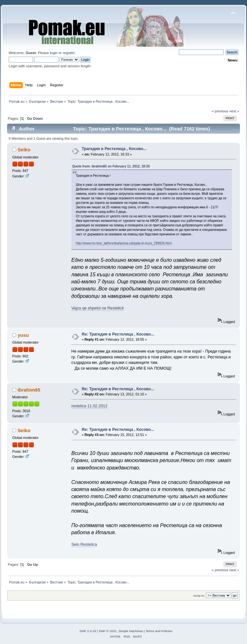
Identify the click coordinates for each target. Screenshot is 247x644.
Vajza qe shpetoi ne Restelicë (98, 308)
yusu (23, 335)
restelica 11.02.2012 (89, 406)
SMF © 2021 (108, 631)
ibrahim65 (29, 390)
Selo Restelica (84, 545)
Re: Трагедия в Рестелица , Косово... (118, 334)
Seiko (24, 150)
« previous (220, 111)
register (69, 53)
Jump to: (199, 596)
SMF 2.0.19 (88, 631)
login (54, 53)
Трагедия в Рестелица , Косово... (114, 149)
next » (234, 111)
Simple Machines (131, 631)
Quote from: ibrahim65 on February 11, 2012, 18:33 (111, 166)
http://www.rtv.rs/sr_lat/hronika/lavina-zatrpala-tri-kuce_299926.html (124, 243)
